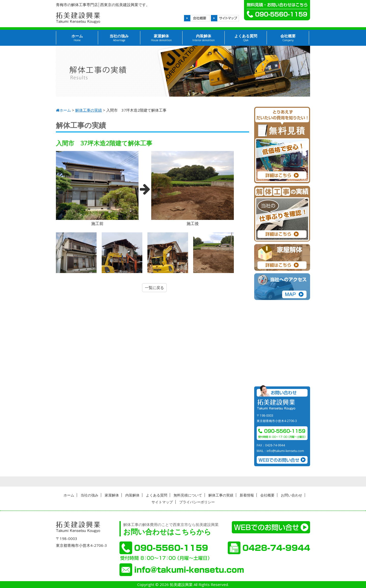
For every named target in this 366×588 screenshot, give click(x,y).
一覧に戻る (154, 288)
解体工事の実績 (221, 495)
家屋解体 (161, 38)
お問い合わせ (292, 495)
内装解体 (203, 38)
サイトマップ (162, 502)
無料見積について (188, 495)
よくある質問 (246, 38)
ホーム (77, 38)
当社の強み (119, 38)
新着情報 (247, 495)
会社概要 (288, 38)
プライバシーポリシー (197, 502)
